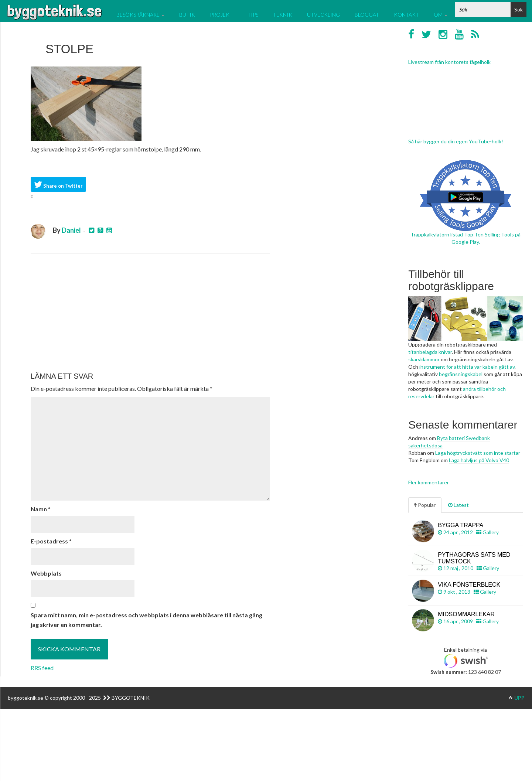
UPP (517, 698)
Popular (425, 505)
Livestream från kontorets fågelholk (449, 62)
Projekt (221, 15)
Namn (41, 509)
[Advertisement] (150, 313)
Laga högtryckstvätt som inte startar (478, 453)
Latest (458, 505)
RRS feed (42, 668)
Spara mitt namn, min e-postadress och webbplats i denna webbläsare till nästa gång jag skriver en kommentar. (146, 620)
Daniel (71, 230)
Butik (187, 15)
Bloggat (367, 15)
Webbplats (46, 573)
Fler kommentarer (429, 482)
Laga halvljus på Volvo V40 (479, 460)
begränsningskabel (461, 374)
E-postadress (51, 541)
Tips (253, 15)
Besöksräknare (140, 15)
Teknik (283, 15)
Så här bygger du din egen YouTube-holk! (456, 141)
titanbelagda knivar (430, 352)
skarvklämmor (424, 359)
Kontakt (406, 15)
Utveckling (323, 15)
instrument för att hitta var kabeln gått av (467, 367)
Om (441, 15)
